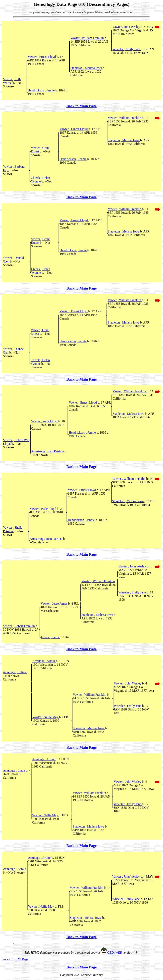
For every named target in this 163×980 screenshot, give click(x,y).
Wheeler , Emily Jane (127, 49)
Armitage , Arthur (44, 661)
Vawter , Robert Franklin (19, 626)
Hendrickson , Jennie (42, 90)
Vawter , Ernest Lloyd (42, 57)
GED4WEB (115, 952)
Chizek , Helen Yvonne (40, 180)
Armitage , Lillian (15, 672)
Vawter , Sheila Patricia (13, 529)
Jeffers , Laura (50, 637)
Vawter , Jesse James (54, 604)
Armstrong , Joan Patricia (48, 451)
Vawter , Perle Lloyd (45, 421)
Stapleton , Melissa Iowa (86, 68)
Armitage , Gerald (15, 869)
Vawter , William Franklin (87, 38)
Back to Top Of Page (15, 959)
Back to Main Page (81, 106)
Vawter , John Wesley (127, 27)
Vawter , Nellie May (46, 717)
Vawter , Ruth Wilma (12, 81)
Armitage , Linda (14, 770)
